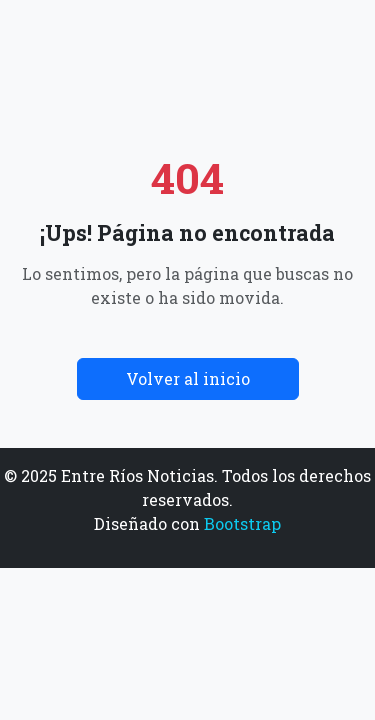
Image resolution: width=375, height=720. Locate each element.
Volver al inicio (188, 378)
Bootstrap (242, 523)
